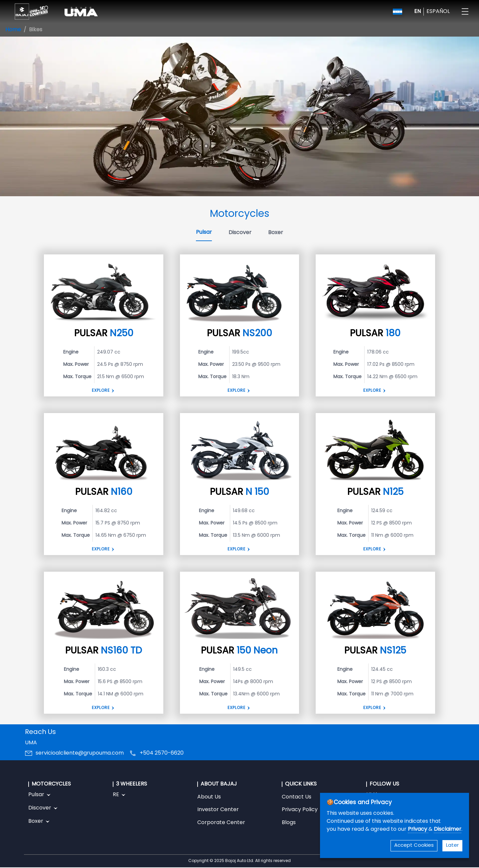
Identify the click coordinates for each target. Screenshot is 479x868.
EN (417, 12)
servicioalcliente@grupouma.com (80, 753)
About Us (209, 797)
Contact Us (297, 797)
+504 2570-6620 (162, 753)
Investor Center (218, 810)
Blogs (289, 823)
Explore (101, 391)
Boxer (276, 233)
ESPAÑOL (438, 12)
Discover (240, 233)
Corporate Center (221, 823)
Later (452, 846)
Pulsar (204, 232)
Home (13, 30)
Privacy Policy (300, 810)
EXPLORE (372, 391)
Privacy (418, 829)
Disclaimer (448, 829)
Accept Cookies (414, 846)
